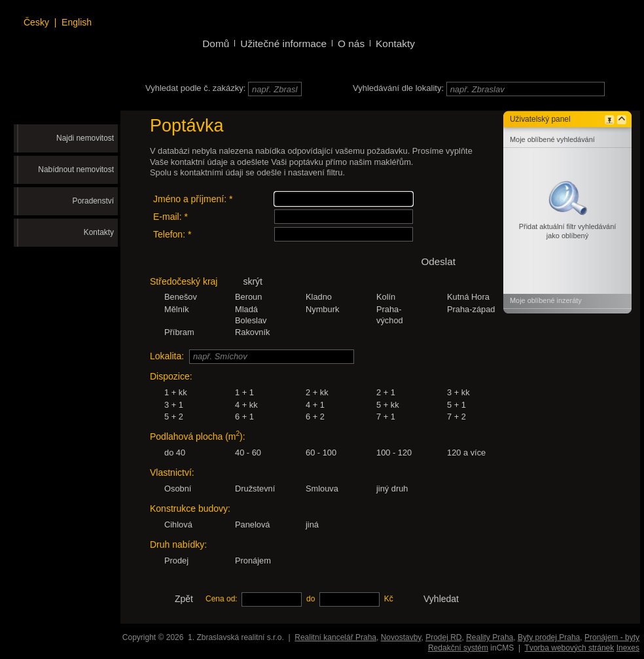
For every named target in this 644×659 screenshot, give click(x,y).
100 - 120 (394, 453)
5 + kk (388, 405)
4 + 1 (315, 405)
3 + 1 (174, 405)
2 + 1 (386, 392)
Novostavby (401, 637)
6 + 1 (244, 417)
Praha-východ (390, 315)
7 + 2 (456, 417)
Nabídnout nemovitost (76, 169)
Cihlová (178, 525)
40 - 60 (248, 453)
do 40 (175, 453)
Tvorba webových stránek (570, 648)
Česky (36, 22)
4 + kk (246, 405)
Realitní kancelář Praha (335, 637)
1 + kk (176, 392)
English (77, 22)
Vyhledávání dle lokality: (398, 88)
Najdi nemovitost (85, 138)
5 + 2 (174, 417)
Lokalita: (167, 356)
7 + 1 (386, 417)
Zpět (184, 599)
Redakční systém (458, 648)
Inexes (628, 648)
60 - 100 (321, 453)
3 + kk (458, 392)
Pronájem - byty (612, 637)
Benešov (181, 297)
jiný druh (392, 489)
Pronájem (253, 561)
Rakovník (252, 332)
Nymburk (322, 309)
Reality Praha (490, 637)
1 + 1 (244, 392)
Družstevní (255, 489)
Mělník (177, 309)
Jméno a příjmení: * (193, 199)
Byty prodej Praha (549, 637)
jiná (312, 525)
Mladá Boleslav (251, 315)
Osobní (178, 489)
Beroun (248, 297)
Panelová (253, 525)
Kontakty (99, 232)
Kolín (386, 297)
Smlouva (322, 489)
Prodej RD (443, 637)
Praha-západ (471, 309)
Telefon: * (172, 234)
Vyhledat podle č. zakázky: (195, 88)
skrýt (253, 281)
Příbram (179, 332)
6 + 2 (315, 417)
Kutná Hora (468, 297)
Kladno (319, 297)
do (311, 599)
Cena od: (222, 599)
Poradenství (93, 201)
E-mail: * (170, 217)
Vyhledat (441, 599)
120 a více (466, 453)
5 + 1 (456, 405)
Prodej (176, 561)
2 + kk (317, 392)
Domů (216, 44)
